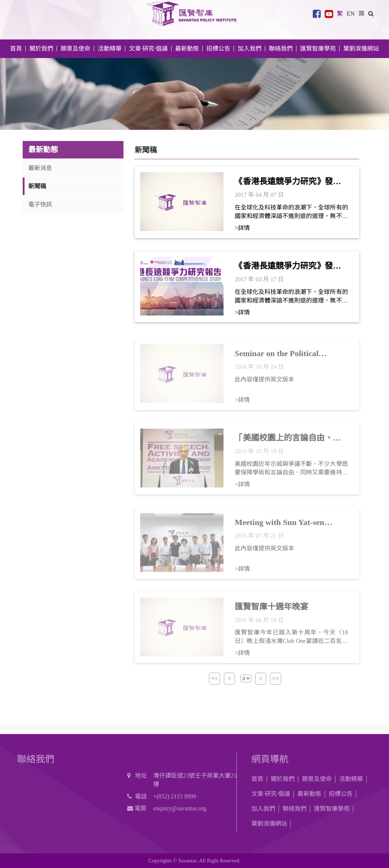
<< (215, 678)
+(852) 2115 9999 (175, 796)
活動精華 (351, 779)
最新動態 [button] (187, 49)
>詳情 (242, 228)
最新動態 (309, 794)
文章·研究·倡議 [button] (148, 49)
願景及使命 (75, 49)
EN (351, 14)
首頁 (16, 49)
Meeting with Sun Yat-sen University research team (279, 526)
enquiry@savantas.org (180, 808)
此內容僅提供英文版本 (264, 383)
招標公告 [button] (218, 49)
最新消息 (40, 168)
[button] (371, 14)
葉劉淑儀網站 (361, 49)
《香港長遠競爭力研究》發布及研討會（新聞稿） (288, 182)
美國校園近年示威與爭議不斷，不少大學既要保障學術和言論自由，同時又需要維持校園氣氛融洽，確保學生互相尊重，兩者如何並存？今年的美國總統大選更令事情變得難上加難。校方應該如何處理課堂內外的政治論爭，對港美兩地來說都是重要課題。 (291, 472)
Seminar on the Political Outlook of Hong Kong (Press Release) (286, 358)
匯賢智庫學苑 (318, 49)
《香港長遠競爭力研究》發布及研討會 (288, 266)
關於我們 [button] (41, 49)
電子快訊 (40, 204)
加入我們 (263, 809)
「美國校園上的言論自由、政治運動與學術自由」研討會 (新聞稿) (290, 442)
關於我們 (283, 779)
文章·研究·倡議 (271, 794)
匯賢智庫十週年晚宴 (271, 610)
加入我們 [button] (250, 49)
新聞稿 (37, 186)
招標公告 (341, 794)
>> (276, 678)
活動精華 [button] (110, 49)
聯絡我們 (281, 49)
